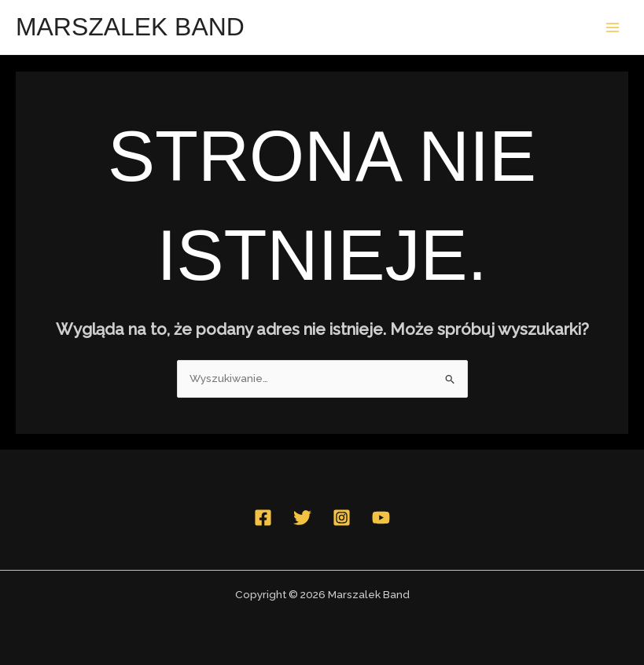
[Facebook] (263, 518)
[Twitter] (302, 518)
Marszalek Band (130, 27)
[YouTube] (381, 518)
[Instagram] (342, 518)
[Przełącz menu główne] (613, 27)
